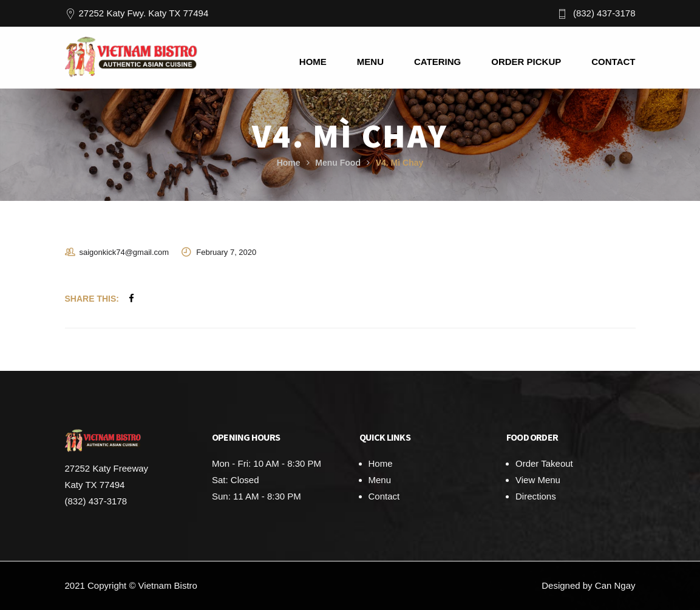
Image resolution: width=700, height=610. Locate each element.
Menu (380, 480)
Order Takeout (544, 463)
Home (289, 163)
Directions (536, 496)
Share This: (92, 299)
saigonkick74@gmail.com (124, 252)
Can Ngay (615, 585)
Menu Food (338, 163)
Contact (384, 496)
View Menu (538, 480)
